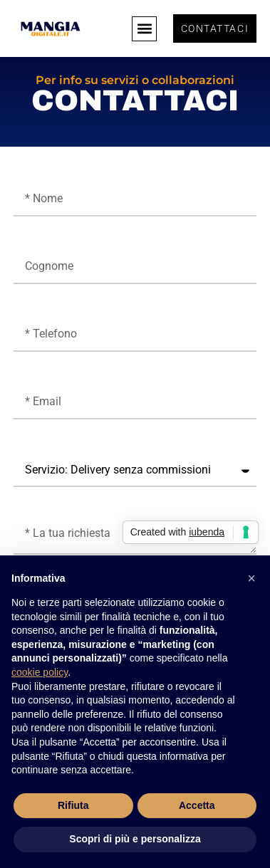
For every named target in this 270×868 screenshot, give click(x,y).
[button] (144, 29)
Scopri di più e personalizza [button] (135, 839)
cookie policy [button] (40, 672)
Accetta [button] (197, 805)
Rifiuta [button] (73, 805)
